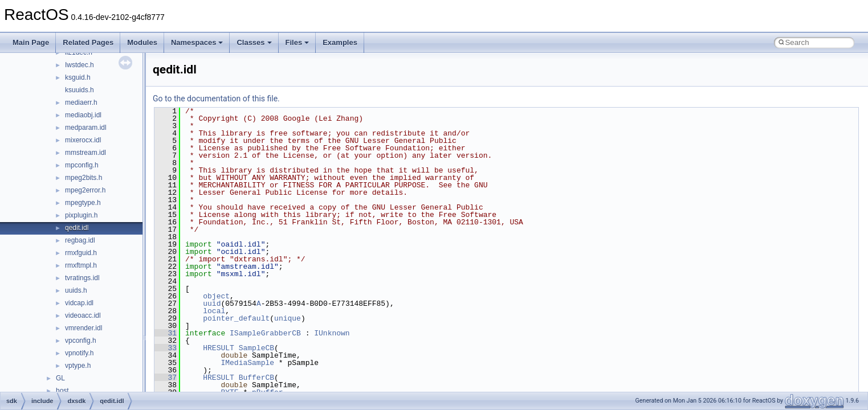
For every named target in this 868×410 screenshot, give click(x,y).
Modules (142, 42)
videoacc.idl (83, 315)
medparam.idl (86, 128)
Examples (340, 42)
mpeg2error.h (85, 190)
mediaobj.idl (83, 115)
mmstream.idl (85, 153)
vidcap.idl (79, 303)
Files (298, 42)
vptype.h (78, 366)
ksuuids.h (80, 90)
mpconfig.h (82, 165)
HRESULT (219, 348)
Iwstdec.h (80, 65)
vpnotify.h (79, 353)
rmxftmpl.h (81, 265)
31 (166, 333)
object (216, 296)
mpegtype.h (83, 203)
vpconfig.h (81, 341)
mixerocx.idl (83, 140)
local (214, 311)
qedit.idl (77, 228)
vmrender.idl (83, 328)
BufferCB (256, 378)
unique (288, 318)
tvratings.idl (82, 278)
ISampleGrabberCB (265, 333)
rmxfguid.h (81, 253)
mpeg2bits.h (83, 178)
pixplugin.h (81, 215)
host (62, 391)
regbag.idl (80, 240)
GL (60, 378)
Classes (254, 42)
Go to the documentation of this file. (216, 99)
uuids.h (76, 290)
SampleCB (256, 348)
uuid (212, 304)
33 (166, 348)
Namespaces (197, 42)
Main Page (31, 42)
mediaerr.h (81, 102)
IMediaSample (247, 363)
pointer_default (236, 318)
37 (166, 378)
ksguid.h (78, 77)
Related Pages (88, 42)
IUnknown (332, 333)
